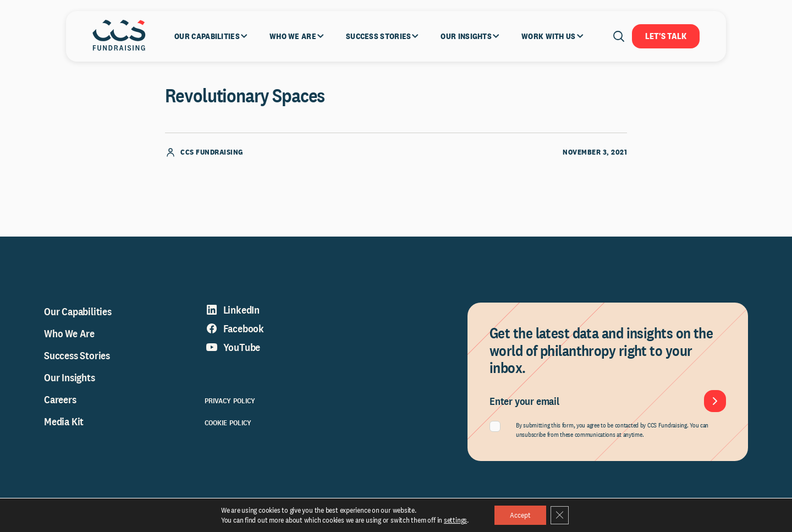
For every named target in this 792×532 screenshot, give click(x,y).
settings (453, 520)
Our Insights (70, 382)
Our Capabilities (78, 316)
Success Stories (77, 360)
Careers (60, 404)
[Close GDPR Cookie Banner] (561, 515)
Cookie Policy (228, 427)
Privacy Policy (230, 405)
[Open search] (619, 36)
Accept (520, 515)
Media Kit (64, 426)
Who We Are (69, 338)
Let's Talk (666, 36)
